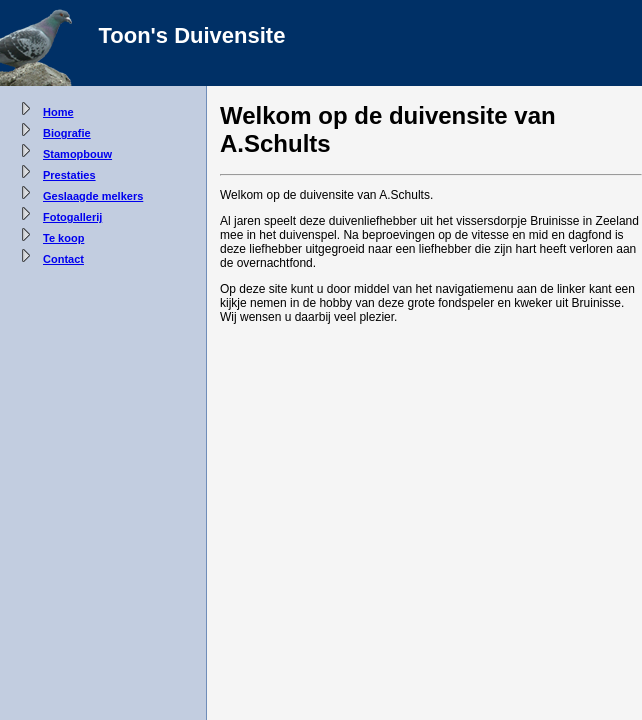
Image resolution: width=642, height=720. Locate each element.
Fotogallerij (72, 217)
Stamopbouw (77, 154)
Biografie (67, 133)
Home (58, 112)
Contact (63, 259)
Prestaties (69, 175)
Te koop (63, 238)
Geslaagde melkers (93, 196)
